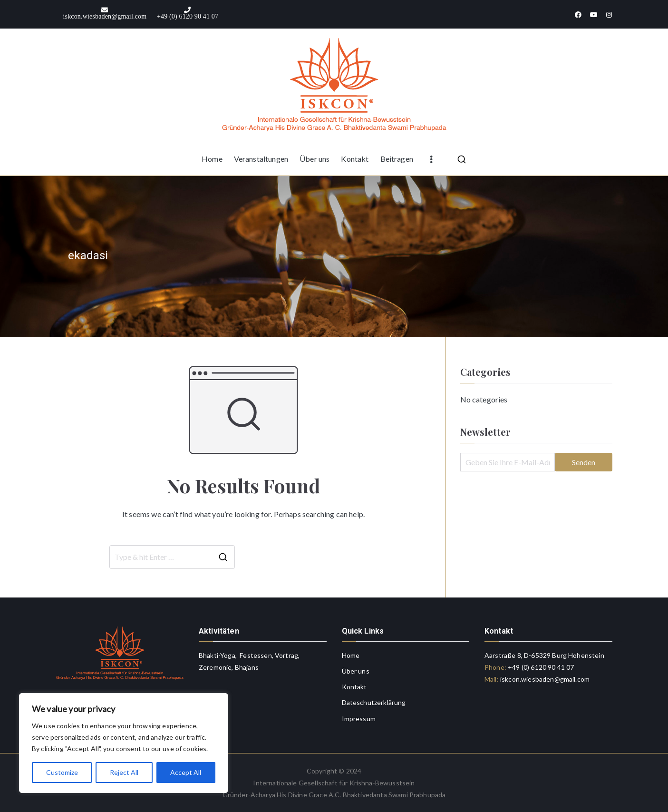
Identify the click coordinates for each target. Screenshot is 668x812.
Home (212, 159)
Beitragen (397, 159)
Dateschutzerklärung (374, 702)
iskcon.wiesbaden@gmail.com (544, 679)
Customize (62, 772)
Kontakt (355, 159)
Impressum (359, 719)
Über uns (315, 159)
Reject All (124, 772)
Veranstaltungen (261, 159)
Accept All (186, 772)
